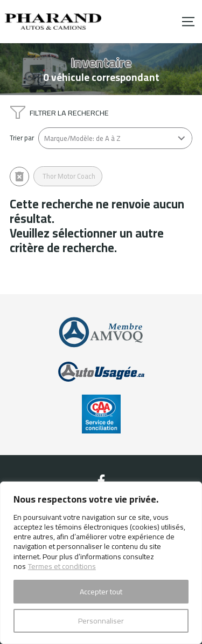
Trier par (22, 138)
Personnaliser (101, 621)
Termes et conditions (62, 566)
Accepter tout (101, 592)
